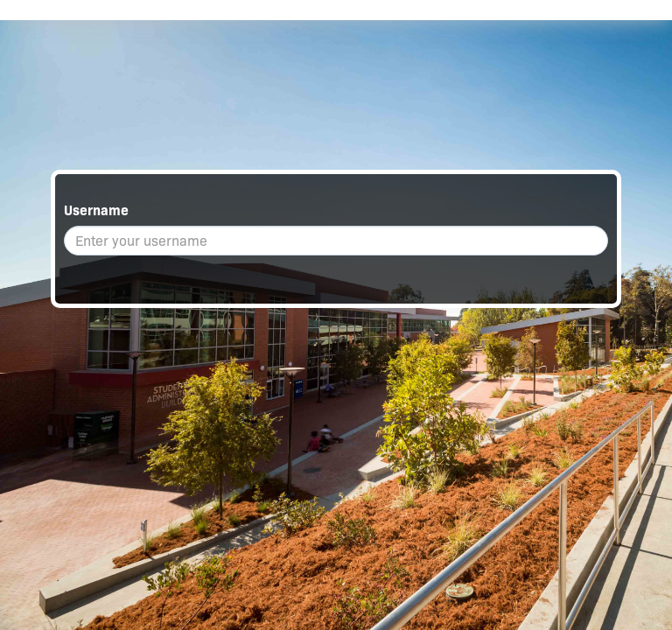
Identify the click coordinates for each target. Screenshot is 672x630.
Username (96, 210)
